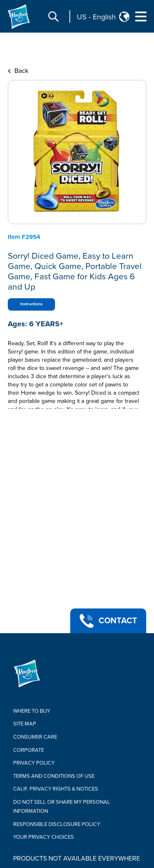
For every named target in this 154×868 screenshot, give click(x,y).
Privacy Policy (34, 763)
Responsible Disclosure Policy (57, 824)
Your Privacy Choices (44, 837)
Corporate (29, 750)
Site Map (25, 724)
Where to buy (32, 711)
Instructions (31, 304)
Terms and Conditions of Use (54, 776)
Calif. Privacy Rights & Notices (56, 789)
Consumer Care (35, 737)
